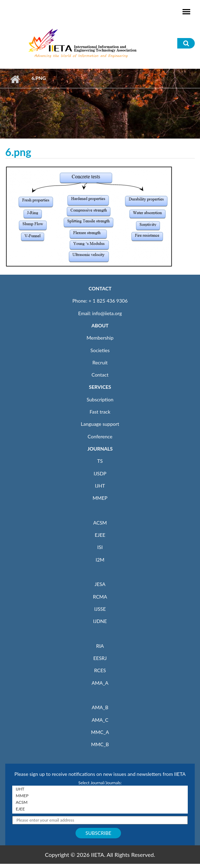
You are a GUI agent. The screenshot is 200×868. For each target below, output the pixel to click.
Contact (100, 375)
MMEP (100, 498)
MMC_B (100, 744)
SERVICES (100, 387)
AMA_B (100, 707)
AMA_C (100, 720)
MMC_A (100, 732)
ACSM (100, 523)
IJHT (100, 486)
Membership (100, 338)
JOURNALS (100, 449)
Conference (100, 436)
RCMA (100, 597)
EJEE (100, 535)
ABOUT (100, 325)
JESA (100, 584)
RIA (100, 646)
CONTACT (100, 288)
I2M (100, 560)
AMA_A (100, 683)
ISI (100, 547)
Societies (100, 350)
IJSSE (100, 609)
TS (100, 461)
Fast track (100, 412)
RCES (100, 670)
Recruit (100, 362)
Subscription (100, 399)
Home (15, 79)
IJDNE (100, 621)
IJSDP (100, 473)
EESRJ (100, 658)
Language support (100, 424)
